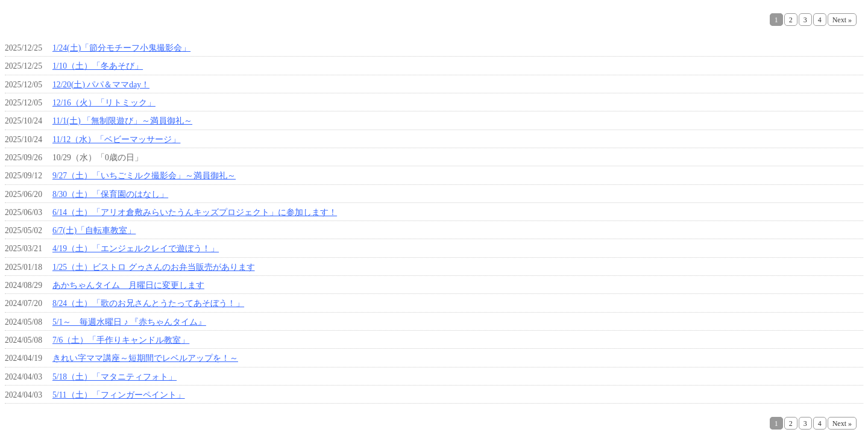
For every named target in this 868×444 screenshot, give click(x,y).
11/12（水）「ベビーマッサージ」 (116, 139)
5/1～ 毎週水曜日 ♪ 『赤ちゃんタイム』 (129, 322)
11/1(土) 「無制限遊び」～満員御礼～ (122, 121)
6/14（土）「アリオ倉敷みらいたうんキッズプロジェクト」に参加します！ (195, 212)
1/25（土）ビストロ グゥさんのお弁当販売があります (154, 267)
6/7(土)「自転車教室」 (94, 230)
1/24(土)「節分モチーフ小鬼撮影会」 (121, 48)
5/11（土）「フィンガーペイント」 (119, 395)
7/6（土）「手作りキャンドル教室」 (121, 340)
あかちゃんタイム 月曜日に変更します (128, 285)
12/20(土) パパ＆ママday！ (101, 85)
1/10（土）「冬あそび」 (98, 66)
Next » (842, 20)
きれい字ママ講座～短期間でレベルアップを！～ (145, 358)
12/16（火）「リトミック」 (104, 103)
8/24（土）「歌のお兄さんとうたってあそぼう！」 (148, 303)
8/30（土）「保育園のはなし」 (110, 194)
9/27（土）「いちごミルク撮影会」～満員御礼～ (144, 176)
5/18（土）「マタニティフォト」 (115, 377)
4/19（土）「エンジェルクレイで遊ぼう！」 (136, 249)
